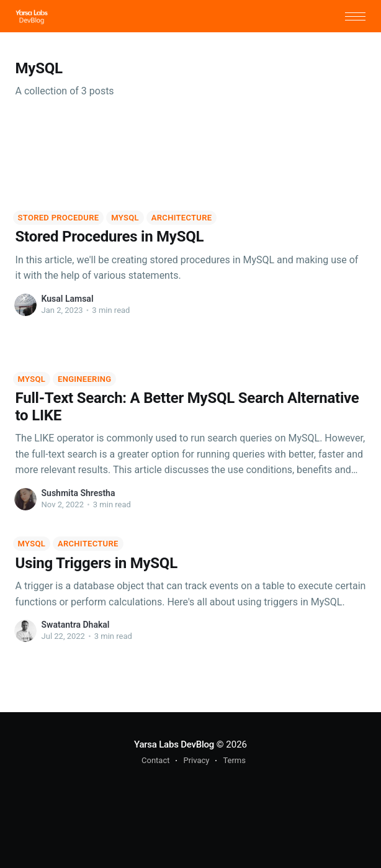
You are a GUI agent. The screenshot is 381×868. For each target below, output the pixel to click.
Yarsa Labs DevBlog (174, 744)
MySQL (125, 218)
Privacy (196, 760)
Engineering (84, 379)
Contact (155, 760)
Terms (234, 760)
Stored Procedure (59, 218)
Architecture (182, 218)
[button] (355, 16)
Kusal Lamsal (68, 299)
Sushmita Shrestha (78, 493)
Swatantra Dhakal (76, 625)
